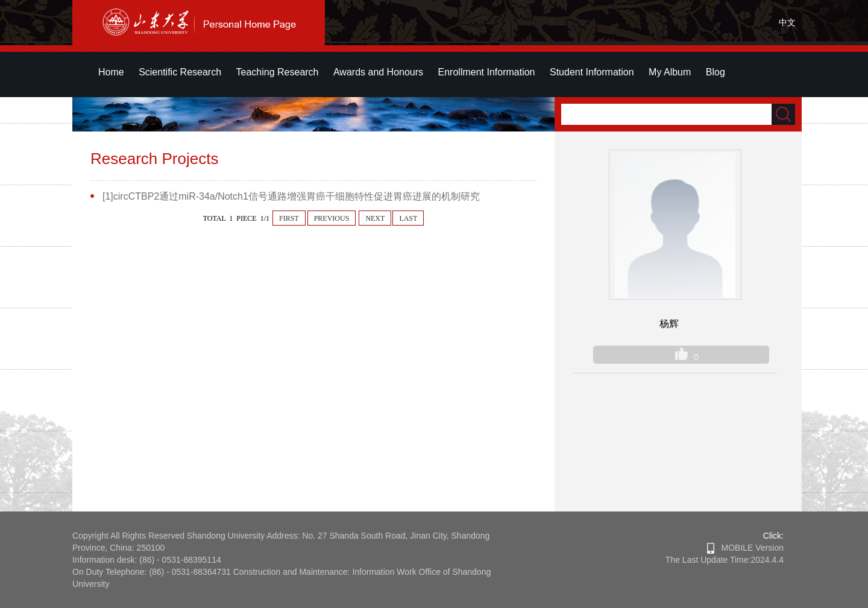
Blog (715, 72)
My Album (670, 72)
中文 (787, 22)
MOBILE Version (745, 548)
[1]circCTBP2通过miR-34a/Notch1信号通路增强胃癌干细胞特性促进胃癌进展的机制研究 (291, 196)
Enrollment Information (487, 72)
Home (111, 72)
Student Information (592, 72)
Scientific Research (180, 72)
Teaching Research (278, 72)
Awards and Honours (378, 72)
